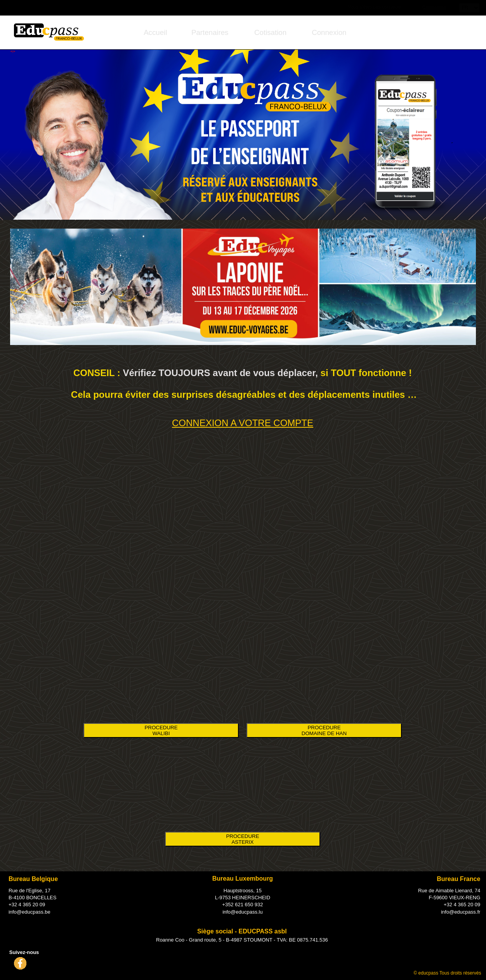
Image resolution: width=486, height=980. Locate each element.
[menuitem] (155, 32)
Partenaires (210, 32)
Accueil (155, 32)
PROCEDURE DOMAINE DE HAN (324, 730)
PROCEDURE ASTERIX (242, 839)
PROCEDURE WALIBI (161, 730)
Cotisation (270, 32)
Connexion (434, 7)
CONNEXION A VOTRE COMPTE (243, 423)
